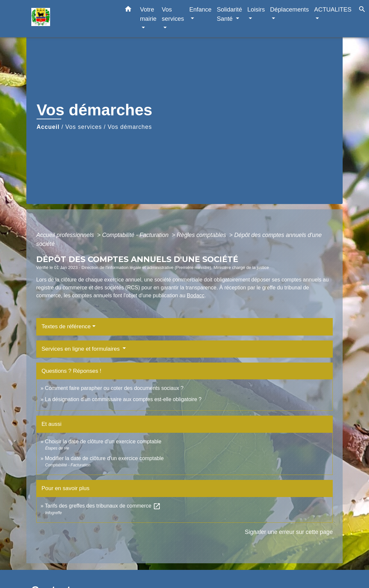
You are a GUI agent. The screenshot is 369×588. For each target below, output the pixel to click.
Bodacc (196, 295)
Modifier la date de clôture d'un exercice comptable (104, 458)
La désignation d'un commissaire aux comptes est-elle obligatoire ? (123, 399)
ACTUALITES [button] (333, 9)
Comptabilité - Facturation (136, 235)
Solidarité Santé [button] (229, 14)
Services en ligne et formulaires (81, 349)
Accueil (48, 127)
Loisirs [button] (256, 9)
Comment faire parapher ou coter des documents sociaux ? (114, 388)
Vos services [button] (173, 14)
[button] (128, 10)
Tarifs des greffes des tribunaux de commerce (103, 506)
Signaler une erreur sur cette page (289, 532)
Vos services (84, 127)
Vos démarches (130, 127)
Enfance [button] (200, 9)
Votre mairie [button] (148, 14)
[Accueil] (72, 19)
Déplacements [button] (290, 9)
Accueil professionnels (66, 235)
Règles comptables (202, 235)
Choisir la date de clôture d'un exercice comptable (103, 441)
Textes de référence (66, 326)
